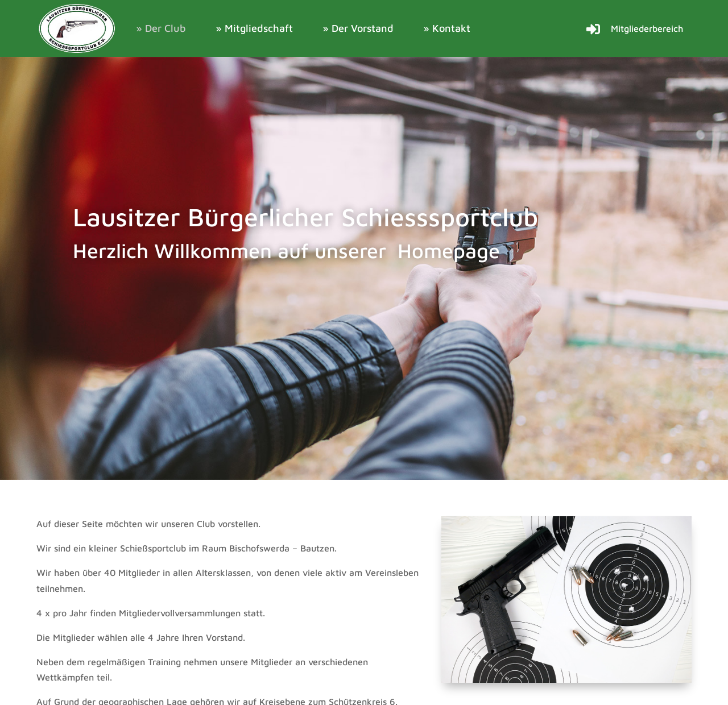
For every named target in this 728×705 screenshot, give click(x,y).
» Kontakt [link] (447, 28)
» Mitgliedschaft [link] (254, 28)
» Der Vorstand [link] (358, 28)
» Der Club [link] (161, 28)
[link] (78, 28)
